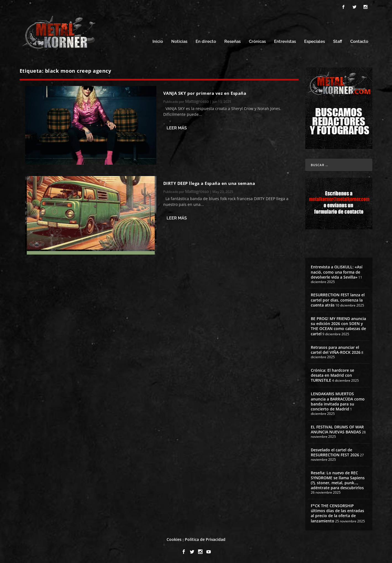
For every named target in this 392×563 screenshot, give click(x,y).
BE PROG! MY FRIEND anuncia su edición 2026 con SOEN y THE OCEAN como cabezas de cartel (338, 325)
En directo (206, 41)
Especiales (315, 41)
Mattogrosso (197, 100)
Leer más (177, 127)
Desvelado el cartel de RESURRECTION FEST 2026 (335, 451)
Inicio (158, 41)
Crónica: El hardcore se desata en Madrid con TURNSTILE (332, 374)
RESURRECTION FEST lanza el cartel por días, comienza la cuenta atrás (338, 299)
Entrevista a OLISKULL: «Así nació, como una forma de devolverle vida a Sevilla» (337, 271)
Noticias (179, 41)
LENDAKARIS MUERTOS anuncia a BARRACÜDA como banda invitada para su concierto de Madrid (338, 400)
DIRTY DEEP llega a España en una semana (209, 182)
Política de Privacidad (205, 539)
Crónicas (257, 41)
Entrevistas (285, 41)
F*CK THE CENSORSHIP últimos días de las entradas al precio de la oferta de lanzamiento (337, 512)
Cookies (174, 539)
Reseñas (232, 41)
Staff (338, 41)
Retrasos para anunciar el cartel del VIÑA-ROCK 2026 (336, 349)
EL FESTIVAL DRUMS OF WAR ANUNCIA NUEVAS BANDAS (337, 429)
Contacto (359, 41)
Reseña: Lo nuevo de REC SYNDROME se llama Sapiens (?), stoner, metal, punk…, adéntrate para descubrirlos (338, 480)
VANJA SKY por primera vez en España (205, 92)
